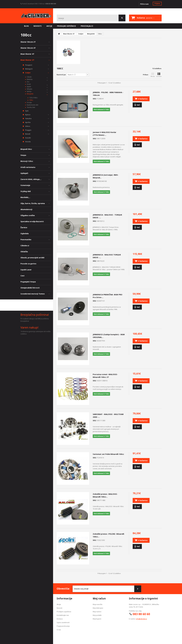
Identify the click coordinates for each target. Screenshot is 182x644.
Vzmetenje (25, 185)
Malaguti (29, 69)
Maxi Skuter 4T (27, 54)
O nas (59, 630)
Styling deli (26, 191)
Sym (27, 111)
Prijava (157, 3)
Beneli (28, 134)
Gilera (27, 126)
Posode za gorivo (28, 264)
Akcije (59, 604)
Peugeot (29, 65)
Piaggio (28, 130)
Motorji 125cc (27, 161)
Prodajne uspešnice (64, 612)
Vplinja (29, 91)
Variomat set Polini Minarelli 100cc (108, 454)
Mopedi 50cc (26, 149)
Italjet (28, 73)
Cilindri (29, 77)
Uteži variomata (28, 167)
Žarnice (24, 227)
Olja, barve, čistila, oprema (33, 203)
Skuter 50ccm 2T (28, 42)
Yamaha (28, 118)
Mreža (153, 75)
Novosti (59, 608)
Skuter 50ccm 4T (28, 48)
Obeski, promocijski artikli (32, 258)
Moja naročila (98, 604)
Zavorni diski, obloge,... (31, 179)
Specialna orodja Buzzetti (32, 221)
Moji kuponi (97, 619)
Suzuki (28, 138)
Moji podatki (97, 615)
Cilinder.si (25, 245)
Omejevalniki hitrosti (30, 288)
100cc (31, 100)
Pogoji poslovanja (63, 626)
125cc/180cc (33, 98)
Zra (28, 82)
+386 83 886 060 (50, 4)
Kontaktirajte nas (63, 615)
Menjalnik (30, 94)
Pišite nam (144, 4)
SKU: (95, 99)
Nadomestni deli (32, 105)
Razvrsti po (61, 75)
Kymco (28, 115)
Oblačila (24, 252)
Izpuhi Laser (26, 270)
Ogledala (25, 233)
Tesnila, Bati (31, 107)
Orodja (29, 102)
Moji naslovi (97, 612)
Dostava (60, 619)
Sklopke (29, 89)
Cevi (22, 276)
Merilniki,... (25, 197)
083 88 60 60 (141, 614)
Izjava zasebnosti (63, 622)
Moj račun (99, 598)
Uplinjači (24, 173)
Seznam (159, 75)
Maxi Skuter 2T (27, 60)
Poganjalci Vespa (28, 282)
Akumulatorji (26, 209)
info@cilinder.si (141, 619)
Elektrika (29, 79)
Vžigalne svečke (28, 215)
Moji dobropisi (98, 608)
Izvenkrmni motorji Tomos (33, 294)
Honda (28, 142)
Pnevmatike (26, 239)
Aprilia (28, 122)
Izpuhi (29, 87)
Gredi (29, 84)
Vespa (23, 155)
